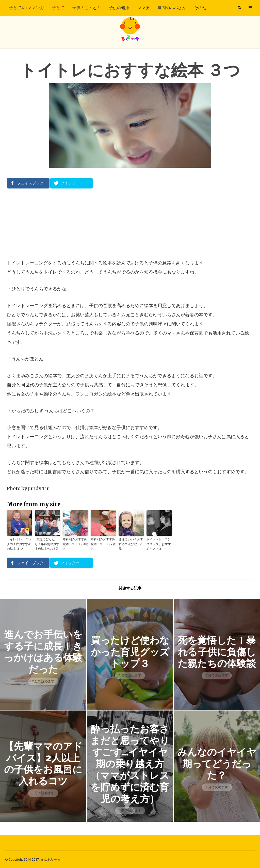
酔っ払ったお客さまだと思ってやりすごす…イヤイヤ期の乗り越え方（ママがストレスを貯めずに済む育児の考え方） (130, 763)
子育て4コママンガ (27, 8)
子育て (58, 8)
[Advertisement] (130, 224)
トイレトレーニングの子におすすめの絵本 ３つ (19, 544)
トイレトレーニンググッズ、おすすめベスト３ (159, 544)
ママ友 (143, 8)
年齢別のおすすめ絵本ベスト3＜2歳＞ (103, 544)
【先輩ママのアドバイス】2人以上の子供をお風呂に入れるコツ (43, 763)
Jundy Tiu (39, 488)
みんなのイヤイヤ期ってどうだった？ (217, 763)
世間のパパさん (172, 8)
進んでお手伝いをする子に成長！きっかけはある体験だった (43, 651)
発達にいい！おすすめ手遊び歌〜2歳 (131, 544)
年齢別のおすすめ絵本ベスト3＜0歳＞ (75, 544)
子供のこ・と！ (87, 8)
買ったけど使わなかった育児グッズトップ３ (130, 651)
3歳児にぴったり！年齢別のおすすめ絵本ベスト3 (47, 544)
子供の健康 (119, 8)
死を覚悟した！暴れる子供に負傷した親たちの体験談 (217, 651)
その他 (200, 8)
